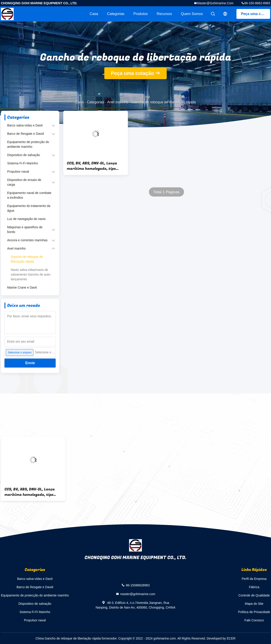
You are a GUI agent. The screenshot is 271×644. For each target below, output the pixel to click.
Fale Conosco (254, 620)
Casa (94, 14)
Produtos (141, 14)
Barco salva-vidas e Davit (25, 125)
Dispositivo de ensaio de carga (24, 182)
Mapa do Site (254, 604)
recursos (164, 14)
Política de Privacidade (254, 612)
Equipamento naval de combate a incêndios (29, 195)
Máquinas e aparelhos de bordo (25, 230)
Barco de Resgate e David (25, 134)
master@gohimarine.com (215, 3)
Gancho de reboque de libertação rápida (27, 259)
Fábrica (254, 587)
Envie (30, 363)
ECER (231, 638)
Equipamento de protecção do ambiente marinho (28, 144)
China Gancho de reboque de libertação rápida (68, 638)
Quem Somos (192, 14)
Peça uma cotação (256, 14)
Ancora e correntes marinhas (27, 240)
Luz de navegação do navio (26, 219)
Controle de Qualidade (254, 595)
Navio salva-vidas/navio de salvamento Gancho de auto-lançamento (31, 274)
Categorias (116, 14)
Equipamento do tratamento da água (29, 208)
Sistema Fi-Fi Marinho (23, 163)
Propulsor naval (18, 172)
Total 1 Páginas (166, 192)
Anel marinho (118, 102)
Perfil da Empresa (254, 579)
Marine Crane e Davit (22, 287)
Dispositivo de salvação (24, 155)
